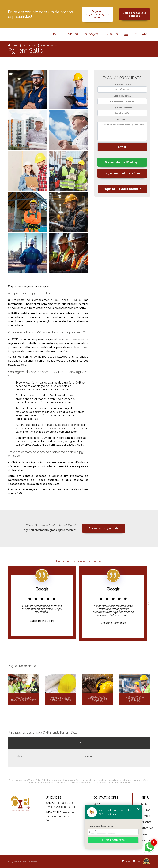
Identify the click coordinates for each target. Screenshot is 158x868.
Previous (10, 604)
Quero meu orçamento (104, 528)
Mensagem (122, 119)
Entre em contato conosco (135, 14)
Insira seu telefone (100, 826)
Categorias (29, 45)
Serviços (91, 34)
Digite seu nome (122, 84)
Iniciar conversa (113, 840)
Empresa (72, 34)
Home (56, 34)
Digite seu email (122, 96)
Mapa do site (148, 840)
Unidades (111, 34)
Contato (141, 34)
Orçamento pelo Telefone (122, 173)
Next (148, 604)
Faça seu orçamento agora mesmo (98, 14)
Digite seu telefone (122, 107)
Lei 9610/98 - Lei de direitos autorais (113, 782)
